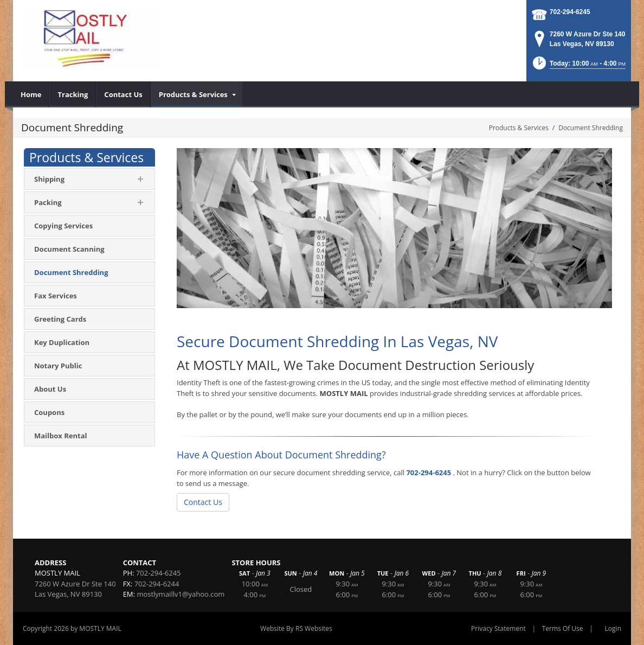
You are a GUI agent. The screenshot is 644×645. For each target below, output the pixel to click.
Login (613, 628)
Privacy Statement (498, 628)
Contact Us (203, 502)
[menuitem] (31, 94)
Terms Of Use (563, 628)
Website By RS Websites (296, 628)
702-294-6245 (570, 12)
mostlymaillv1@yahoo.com (181, 594)
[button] (578, 66)
